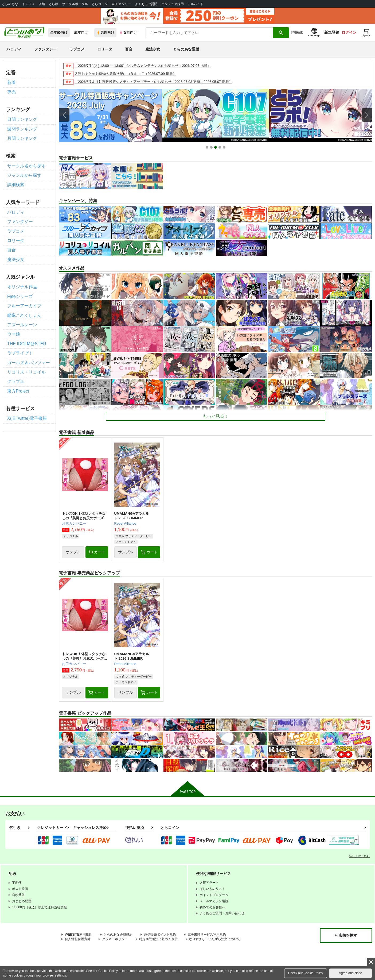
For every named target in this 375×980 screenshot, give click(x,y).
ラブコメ (77, 49)
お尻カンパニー (74, 523)
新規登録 (332, 32)
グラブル (16, 381)
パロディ (14, 49)
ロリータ (105, 49)
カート (97, 552)
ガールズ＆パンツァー (29, 363)
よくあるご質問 (146, 4)
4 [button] (220, 148)
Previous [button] (64, 115)
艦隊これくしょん (24, 315)
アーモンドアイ (126, 542)
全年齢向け (59, 32)
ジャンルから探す (24, 175)
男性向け (105, 32)
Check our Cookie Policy (306, 973)
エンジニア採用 (173, 4)
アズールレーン (22, 325)
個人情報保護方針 (78, 939)
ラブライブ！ (20, 353)
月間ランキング (22, 138)
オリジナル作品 (22, 287)
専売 (11, 92)
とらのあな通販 (186, 49)
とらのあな (10, 4)
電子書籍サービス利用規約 (207, 935)
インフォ (28, 4)
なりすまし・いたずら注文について (215, 939)
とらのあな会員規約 (118, 935)
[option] (109, 115)
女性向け (128, 32)
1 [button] (208, 148)
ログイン (349, 32)
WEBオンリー (121, 4)
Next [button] (367, 115)
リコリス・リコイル (26, 372)
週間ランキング (22, 129)
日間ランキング (22, 119)
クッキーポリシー (115, 939)
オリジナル (71, 536)
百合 (129, 49)
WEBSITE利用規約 (79, 935)
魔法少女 (153, 49)
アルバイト (196, 4)
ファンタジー (45, 49)
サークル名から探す (26, 166)
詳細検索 (297, 32)
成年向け (81, 32)
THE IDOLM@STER (27, 344)
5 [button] (225, 148)
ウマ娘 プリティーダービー (134, 536)
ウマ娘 (14, 334)
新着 (11, 82)
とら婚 (53, 4)
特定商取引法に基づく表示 (158, 939)
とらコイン (100, 4)
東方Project (18, 391)
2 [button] (212, 148)
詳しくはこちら (359, 856)
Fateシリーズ (20, 296)
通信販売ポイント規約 (160, 935)
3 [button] (216, 148)
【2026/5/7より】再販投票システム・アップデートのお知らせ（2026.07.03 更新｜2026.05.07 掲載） (153, 82)
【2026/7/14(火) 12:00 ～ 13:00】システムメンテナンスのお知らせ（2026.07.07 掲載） (143, 66)
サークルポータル (75, 4)
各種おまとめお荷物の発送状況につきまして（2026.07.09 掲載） (125, 74)
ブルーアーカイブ (24, 306)
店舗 (42, 4)
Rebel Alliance (125, 523)
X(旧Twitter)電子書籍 (27, 418)
